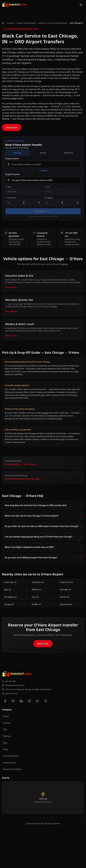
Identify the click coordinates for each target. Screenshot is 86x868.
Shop (5, 749)
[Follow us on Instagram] (29, 701)
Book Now (12, 127)
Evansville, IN (65, 590)
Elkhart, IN (36, 590)
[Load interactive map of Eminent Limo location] (43, 798)
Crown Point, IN (66, 582)
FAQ (5, 729)
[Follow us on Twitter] (38, 701)
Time (47, 187)
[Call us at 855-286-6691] (43, 681)
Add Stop (43, 171)
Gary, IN (35, 597)
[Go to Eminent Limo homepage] (14, 5)
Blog (5, 743)
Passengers (11, 198)
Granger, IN (9, 604)
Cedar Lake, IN (10, 582)
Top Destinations (11, 756)
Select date (12, 192)
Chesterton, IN (38, 582)
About (6, 716)
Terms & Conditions (12, 769)
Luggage (48, 198)
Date (8, 187)
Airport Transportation (26, 23)
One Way (18, 153)
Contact (7, 723)
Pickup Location (13, 158)
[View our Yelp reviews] (46, 701)
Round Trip (68, 153)
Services (10, 23)
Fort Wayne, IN (10, 597)
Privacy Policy (9, 763)
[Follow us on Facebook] (5, 701)
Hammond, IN (66, 604)
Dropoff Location (13, 174)
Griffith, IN (36, 604)
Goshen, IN (64, 597)
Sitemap (7, 736)
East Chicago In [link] (77, 23)
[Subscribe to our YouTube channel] (13, 701)
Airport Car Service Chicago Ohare (53, 23)
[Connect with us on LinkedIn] (21, 701)
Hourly (43, 153)
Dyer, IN (7, 590)
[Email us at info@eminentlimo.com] (43, 685)
